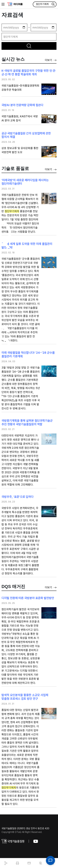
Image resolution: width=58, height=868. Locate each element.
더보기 (51, 60)
